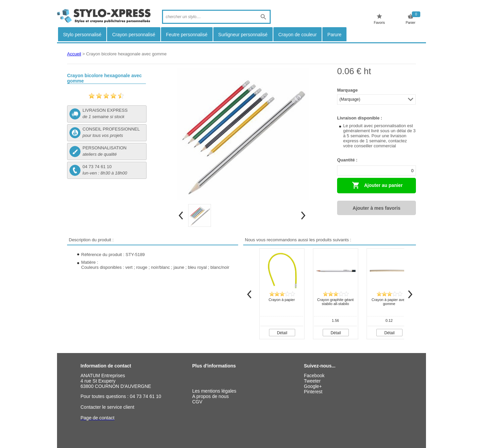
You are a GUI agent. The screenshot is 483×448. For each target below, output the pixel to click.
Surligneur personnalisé (243, 35)
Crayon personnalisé (133, 35)
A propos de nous (210, 396)
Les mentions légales (214, 391)
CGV (197, 402)
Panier (411, 19)
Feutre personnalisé (187, 35)
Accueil (74, 54)
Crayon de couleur (298, 35)
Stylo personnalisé (82, 35)
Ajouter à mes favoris (376, 208)
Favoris (380, 19)
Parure (334, 35)
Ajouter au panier (377, 185)
